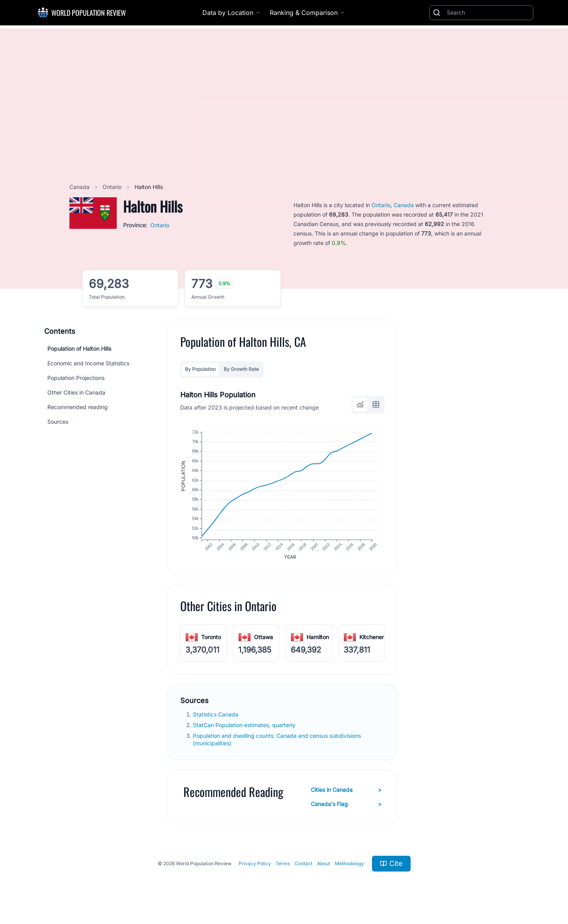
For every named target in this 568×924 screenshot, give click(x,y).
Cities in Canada (346, 791)
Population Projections (76, 378)
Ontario (113, 187)
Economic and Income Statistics (88, 363)
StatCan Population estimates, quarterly (245, 727)
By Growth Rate (241, 369)
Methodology (349, 865)
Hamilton (318, 639)
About (324, 865)
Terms (283, 865)
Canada (80, 187)
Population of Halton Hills (79, 349)
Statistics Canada (216, 716)
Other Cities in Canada (76, 392)
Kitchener (372, 639)
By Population (200, 369)
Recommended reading (78, 407)
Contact (304, 865)
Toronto (211, 639)
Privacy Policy (255, 865)
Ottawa (263, 639)
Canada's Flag (346, 806)
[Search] (488, 13)
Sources (58, 422)
